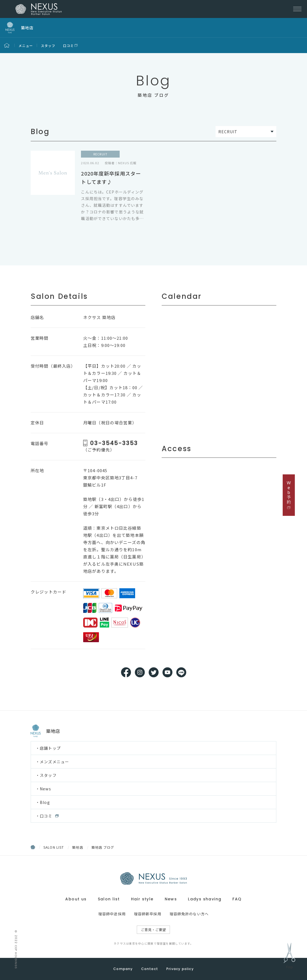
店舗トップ (50, 748)
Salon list (109, 899)
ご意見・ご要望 (154, 930)
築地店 (78, 847)
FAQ (237, 899)
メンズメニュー (54, 762)
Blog (45, 802)
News (45, 789)
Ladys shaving (205, 899)
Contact (150, 969)
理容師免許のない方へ (189, 914)
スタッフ (48, 45)
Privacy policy (180, 969)
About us (76, 899)
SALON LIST (54, 847)
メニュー (26, 45)
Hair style (142, 899)
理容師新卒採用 (148, 914)
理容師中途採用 (112, 914)
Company (123, 969)
